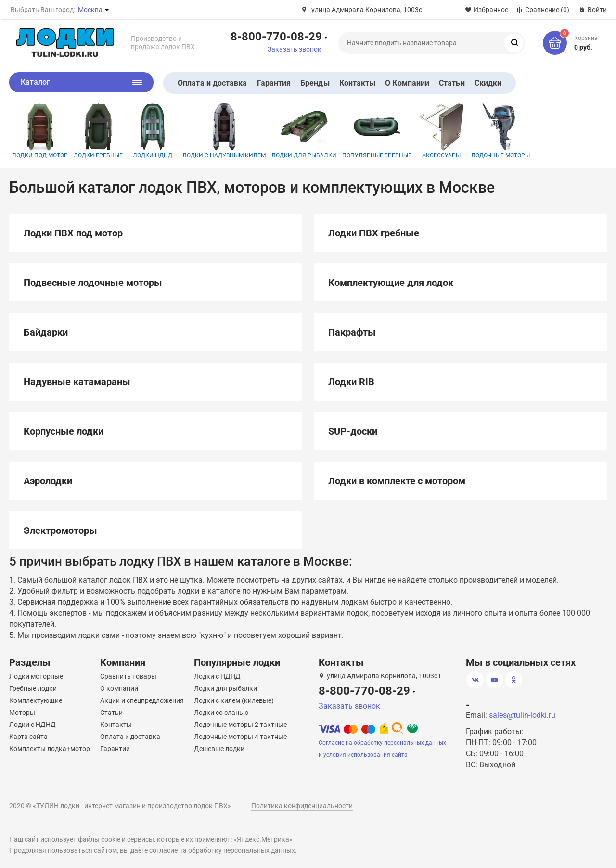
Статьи (452, 83)
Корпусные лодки (64, 431)
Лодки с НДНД (32, 725)
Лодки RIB (351, 382)
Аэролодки (48, 481)
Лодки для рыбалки (304, 131)
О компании (119, 688)
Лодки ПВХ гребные (374, 233)
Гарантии (115, 749)
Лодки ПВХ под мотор (73, 233)
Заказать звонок (295, 49)
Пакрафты (352, 332)
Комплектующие (36, 700)
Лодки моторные (36, 676)
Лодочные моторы (500, 131)
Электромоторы (60, 531)
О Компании (407, 83)
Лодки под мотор (40, 131)
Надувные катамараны (77, 382)
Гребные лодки (33, 688)
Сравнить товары (128, 676)
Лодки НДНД (153, 131)
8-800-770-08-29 (276, 36)
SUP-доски (353, 431)
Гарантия (274, 83)
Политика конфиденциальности (302, 806)
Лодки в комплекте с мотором (397, 481)
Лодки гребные (98, 131)
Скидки (488, 83)
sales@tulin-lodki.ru (522, 715)
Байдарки (46, 332)
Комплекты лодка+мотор (50, 749)
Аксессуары (441, 131)
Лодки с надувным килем (224, 131)
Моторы (22, 713)
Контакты (358, 83)
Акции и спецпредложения (142, 700)
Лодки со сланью (221, 713)
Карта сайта (28, 737)
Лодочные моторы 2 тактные (240, 725)
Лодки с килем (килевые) (234, 700)
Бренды (315, 83)
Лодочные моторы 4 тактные (240, 737)
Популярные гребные (377, 131)
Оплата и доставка (212, 83)
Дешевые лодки (219, 749)
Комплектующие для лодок (391, 283)
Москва (90, 10)
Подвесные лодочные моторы (93, 283)
